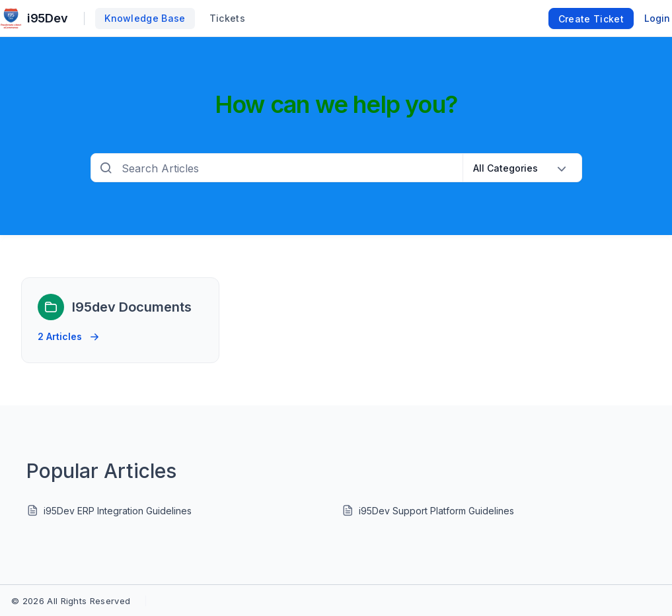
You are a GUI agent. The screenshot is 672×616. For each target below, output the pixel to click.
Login (657, 18)
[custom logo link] (11, 18)
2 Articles (68, 333)
